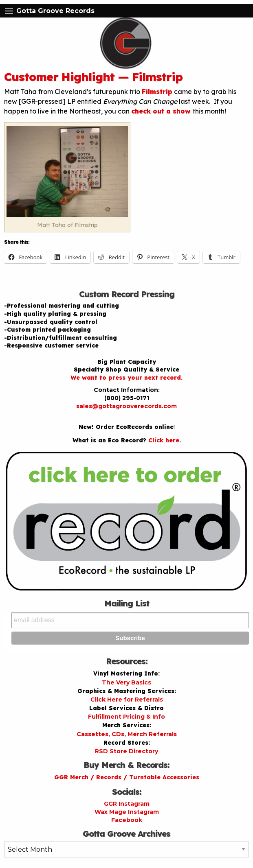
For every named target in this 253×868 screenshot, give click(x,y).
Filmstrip (157, 92)
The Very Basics (126, 682)
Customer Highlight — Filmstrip (93, 77)
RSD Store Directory (126, 751)
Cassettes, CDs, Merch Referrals (127, 734)
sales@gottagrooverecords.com (126, 406)
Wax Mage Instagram (127, 812)
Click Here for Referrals (127, 700)
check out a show (162, 111)
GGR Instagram (127, 804)
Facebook (127, 820)
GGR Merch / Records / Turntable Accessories (127, 777)
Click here (164, 440)
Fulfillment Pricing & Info (126, 717)
